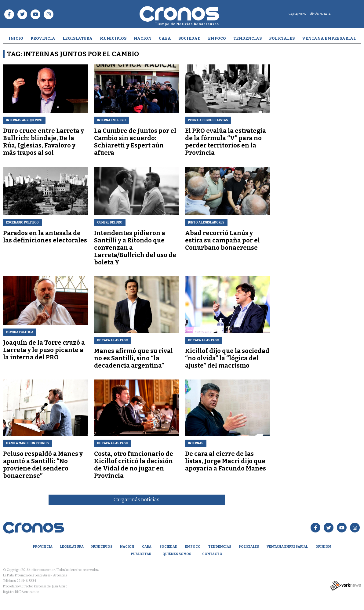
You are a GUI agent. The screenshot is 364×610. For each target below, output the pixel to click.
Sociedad (189, 38)
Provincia (43, 38)
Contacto (212, 554)
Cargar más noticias (136, 500)
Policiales (282, 38)
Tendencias (248, 38)
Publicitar (141, 554)
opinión (323, 547)
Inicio (16, 38)
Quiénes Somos (177, 554)
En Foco (217, 38)
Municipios (113, 38)
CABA (165, 38)
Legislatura (78, 38)
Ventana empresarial (329, 38)
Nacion (143, 38)
